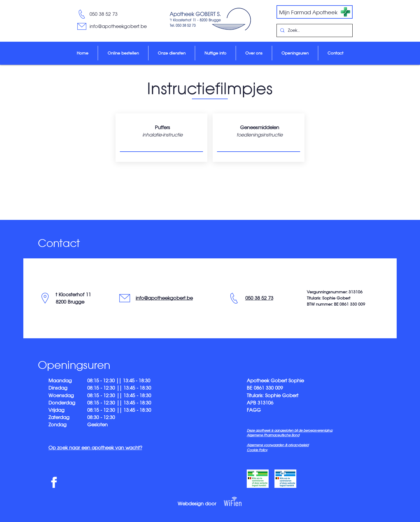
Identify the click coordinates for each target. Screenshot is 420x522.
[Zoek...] (314, 30)
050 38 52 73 (104, 14)
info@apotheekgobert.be (164, 298)
